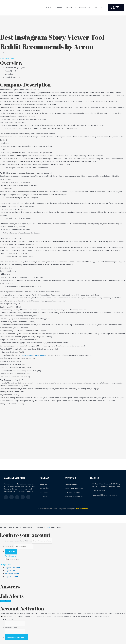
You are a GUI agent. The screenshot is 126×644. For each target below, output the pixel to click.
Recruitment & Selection (74, 488)
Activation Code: (11, 629)
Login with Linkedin (12, 577)
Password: (9, 547)
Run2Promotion (82, 509)
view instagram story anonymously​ (34, 355)
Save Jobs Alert (6, 602)
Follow (13, 58)
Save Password (13, 560)
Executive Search (71, 484)
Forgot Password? (12, 557)
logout (48, 527)
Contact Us (71, 8)
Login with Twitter (12, 571)
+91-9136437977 (99, 491)
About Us (98, 8)
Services (58, 8)
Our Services (45, 488)
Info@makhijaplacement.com (105, 495)
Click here (4, 617)
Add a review (5, 58)
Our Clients (85, 8)
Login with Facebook (13, 568)
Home (49, 8)
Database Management (74, 496)
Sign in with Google (12, 574)
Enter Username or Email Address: (18, 541)
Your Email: (9, 620)
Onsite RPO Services (72, 492)
